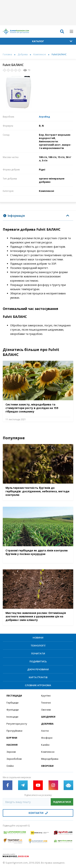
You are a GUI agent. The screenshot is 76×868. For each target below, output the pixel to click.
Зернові (11, 752)
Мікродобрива (50, 759)
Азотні (45, 731)
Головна (7, 55)
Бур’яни (12, 738)
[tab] (38, 216)
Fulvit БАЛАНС (59, 55)
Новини (38, 638)
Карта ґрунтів (38, 677)
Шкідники (48, 717)
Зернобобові (14, 759)
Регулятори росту (17, 724)
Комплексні (40, 55)
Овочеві (46, 710)
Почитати (38, 653)
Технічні (46, 703)
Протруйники (14, 731)
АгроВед (44, 117)
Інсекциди (12, 717)
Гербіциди (12, 703)
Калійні (45, 745)
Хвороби (47, 766)
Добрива (23, 55)
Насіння (12, 745)
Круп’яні (46, 696)
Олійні (10, 766)
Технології (38, 646)
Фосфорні (47, 738)
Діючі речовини (38, 669)
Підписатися (62, 802)
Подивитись (38, 661)
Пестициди (14, 696)
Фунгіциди (13, 710)
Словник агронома (38, 685)
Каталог (52, 41)
